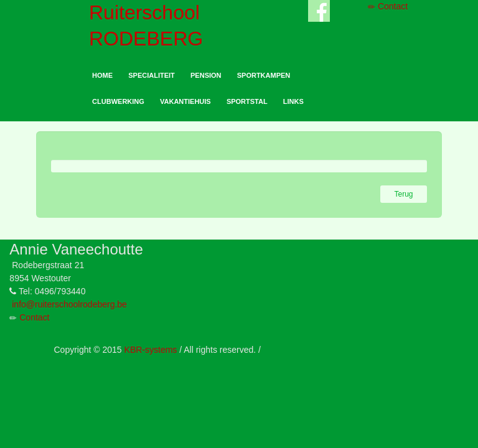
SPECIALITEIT (152, 75)
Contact (388, 6)
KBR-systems (151, 350)
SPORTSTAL (247, 101)
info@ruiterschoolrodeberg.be (69, 304)
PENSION (206, 75)
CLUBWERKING (118, 101)
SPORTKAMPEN (264, 75)
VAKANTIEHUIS (185, 101)
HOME (102, 75)
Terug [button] (403, 194)
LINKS (293, 101)
